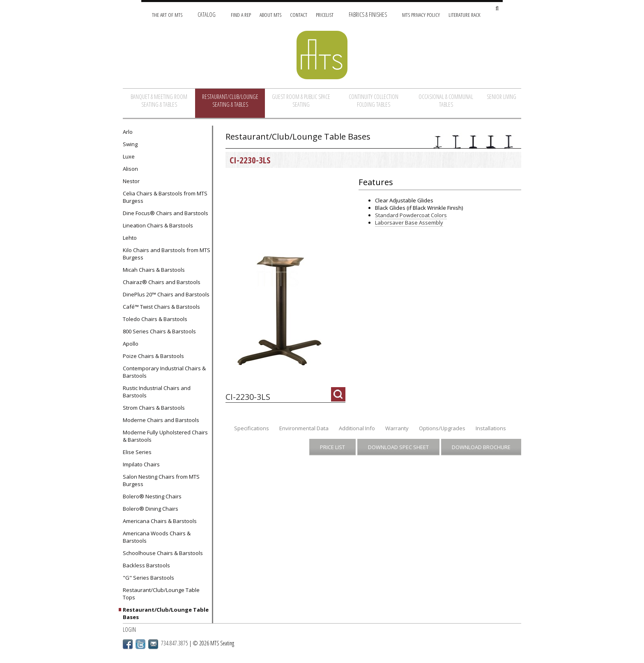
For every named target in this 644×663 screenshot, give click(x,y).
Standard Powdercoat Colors (411, 215)
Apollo (131, 344)
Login (129, 630)
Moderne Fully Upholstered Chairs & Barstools (165, 436)
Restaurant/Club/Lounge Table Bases (166, 613)
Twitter (140, 644)
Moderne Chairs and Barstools (161, 420)
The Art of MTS (167, 15)
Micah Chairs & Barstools (154, 270)
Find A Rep (241, 15)
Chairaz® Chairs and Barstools (162, 282)
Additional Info (357, 428)
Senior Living (501, 97)
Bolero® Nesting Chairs (152, 496)
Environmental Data (304, 428)
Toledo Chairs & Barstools (155, 319)
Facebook (128, 644)
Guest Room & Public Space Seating (301, 101)
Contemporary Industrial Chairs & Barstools (164, 372)
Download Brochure (481, 447)
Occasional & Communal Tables (446, 101)
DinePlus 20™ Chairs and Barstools (166, 294)
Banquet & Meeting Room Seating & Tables (159, 101)
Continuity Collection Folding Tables (374, 101)
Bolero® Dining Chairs (151, 509)
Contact (299, 15)
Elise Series (137, 452)
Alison (130, 169)
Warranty (397, 428)
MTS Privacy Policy (421, 15)
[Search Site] (497, 9)
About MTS (270, 15)
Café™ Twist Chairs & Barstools (161, 307)
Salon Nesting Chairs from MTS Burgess (161, 480)
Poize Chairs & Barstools (153, 356)
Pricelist (325, 15)
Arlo (128, 132)
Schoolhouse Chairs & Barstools (163, 553)
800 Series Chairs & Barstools (159, 331)
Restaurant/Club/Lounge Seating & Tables (230, 101)
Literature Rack (465, 15)
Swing (130, 144)
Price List (332, 447)
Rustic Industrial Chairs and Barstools (157, 392)
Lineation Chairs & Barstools (158, 225)
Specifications (252, 428)
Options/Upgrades (442, 428)
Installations (491, 428)
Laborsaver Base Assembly (409, 223)
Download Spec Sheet (398, 447)
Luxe (129, 156)
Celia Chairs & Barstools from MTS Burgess (165, 197)
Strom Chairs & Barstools (154, 408)
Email (153, 644)
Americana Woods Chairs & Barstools (157, 537)
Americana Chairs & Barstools (160, 521)
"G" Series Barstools (148, 578)
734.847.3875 (175, 643)
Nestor (131, 181)
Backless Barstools (146, 565)
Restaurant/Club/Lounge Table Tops (161, 594)
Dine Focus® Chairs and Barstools (166, 213)
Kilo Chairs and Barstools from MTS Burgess (167, 254)
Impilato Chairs (141, 464)
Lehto (130, 238)
